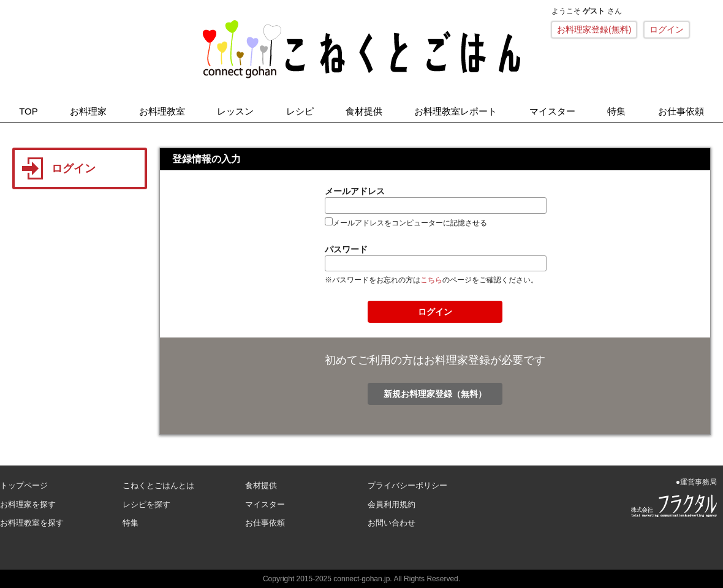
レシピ (300, 111)
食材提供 (364, 111)
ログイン (667, 29)
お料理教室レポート (456, 111)
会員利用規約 (392, 504)
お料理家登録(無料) (594, 29)
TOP (28, 111)
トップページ (24, 485)
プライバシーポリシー (407, 485)
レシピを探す (146, 504)
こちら (431, 280)
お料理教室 (162, 111)
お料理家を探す (28, 504)
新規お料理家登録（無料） (435, 394)
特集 (616, 111)
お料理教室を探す (32, 523)
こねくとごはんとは (158, 485)
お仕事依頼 (681, 111)
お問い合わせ (392, 523)
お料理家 (88, 111)
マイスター (552, 111)
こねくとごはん (362, 49)
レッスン (235, 111)
